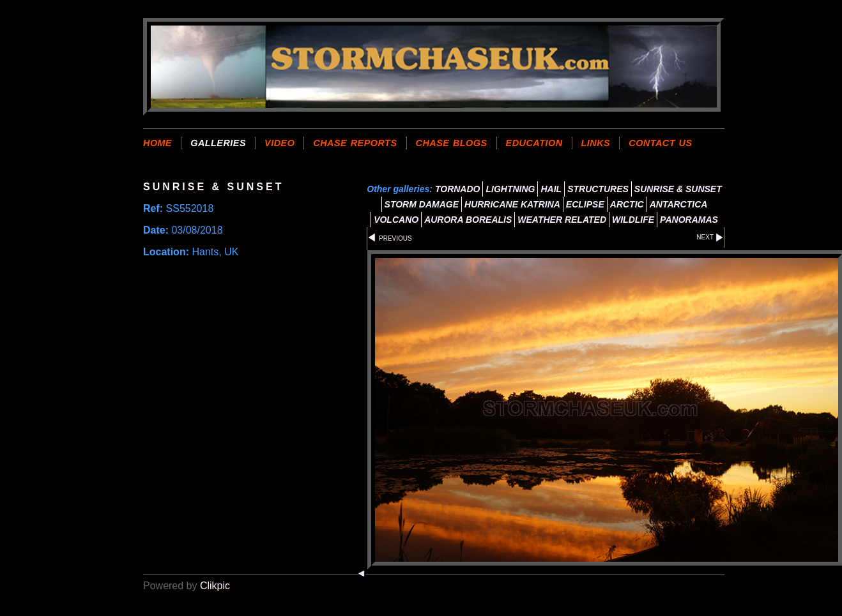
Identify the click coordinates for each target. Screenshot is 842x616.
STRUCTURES (598, 189)
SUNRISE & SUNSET (678, 189)
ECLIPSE (585, 204)
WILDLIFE (633, 220)
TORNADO (458, 189)
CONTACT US (660, 143)
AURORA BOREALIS (468, 220)
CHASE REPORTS (355, 143)
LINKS (596, 143)
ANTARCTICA (679, 204)
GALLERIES (218, 143)
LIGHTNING (510, 189)
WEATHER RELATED (562, 220)
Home (157, 143)
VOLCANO (396, 220)
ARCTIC (627, 204)
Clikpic (215, 586)
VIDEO (279, 143)
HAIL (551, 189)
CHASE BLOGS (452, 143)
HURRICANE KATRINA (512, 204)
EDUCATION (534, 143)
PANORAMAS (689, 220)
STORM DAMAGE (422, 204)
